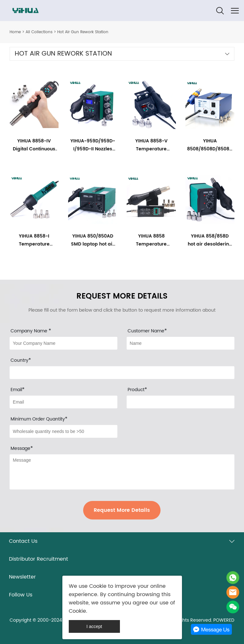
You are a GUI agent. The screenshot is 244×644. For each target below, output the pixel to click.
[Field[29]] (63, 431)
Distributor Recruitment (39, 559)
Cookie (98, 586)
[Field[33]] (122, 373)
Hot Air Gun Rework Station (83, 32)
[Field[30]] (181, 402)
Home (15, 32)
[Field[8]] (181, 343)
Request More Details (122, 510)
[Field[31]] (63, 343)
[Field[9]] (63, 402)
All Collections (39, 32)
